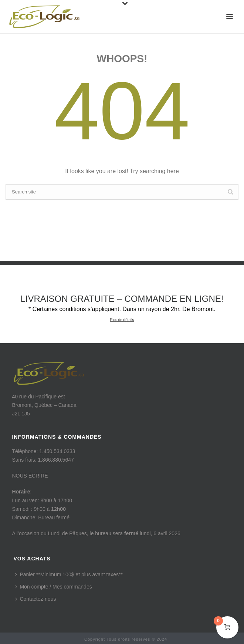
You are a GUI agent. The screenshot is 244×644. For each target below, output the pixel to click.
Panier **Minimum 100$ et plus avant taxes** (69, 574)
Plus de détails (122, 320)
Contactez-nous (35, 599)
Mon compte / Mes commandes (53, 587)
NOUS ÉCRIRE (30, 476)
